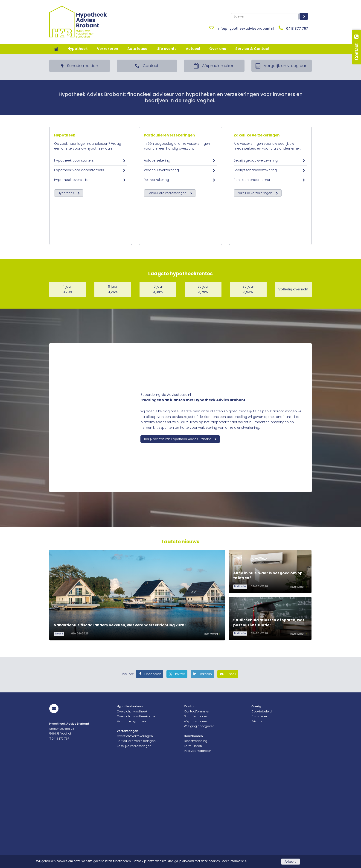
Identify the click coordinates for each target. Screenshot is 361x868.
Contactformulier (197, 808)
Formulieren (193, 842)
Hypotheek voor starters (74, 300)
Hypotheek (65, 275)
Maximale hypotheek (132, 817)
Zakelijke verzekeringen (257, 275)
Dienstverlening (196, 837)
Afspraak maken (196, 817)
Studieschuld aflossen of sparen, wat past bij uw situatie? (269, 719)
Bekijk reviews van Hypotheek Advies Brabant (177, 535)
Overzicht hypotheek (132, 808)
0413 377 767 (297, 29)
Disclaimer (259, 813)
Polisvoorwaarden (198, 847)
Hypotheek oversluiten (72, 319)
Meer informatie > (234, 861)
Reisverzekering (156, 319)
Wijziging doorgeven (199, 823)
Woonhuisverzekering (161, 310)
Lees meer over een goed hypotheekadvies (95, 115)
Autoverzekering (157, 300)
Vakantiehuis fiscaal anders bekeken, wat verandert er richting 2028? (120, 722)
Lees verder (211, 730)
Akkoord (290, 862)
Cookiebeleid (262, 808)
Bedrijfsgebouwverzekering (256, 300)
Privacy (257, 817)
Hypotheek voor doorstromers (79, 310)
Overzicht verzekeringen (135, 832)
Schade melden (196, 813)
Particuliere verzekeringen (169, 275)
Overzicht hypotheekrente (136, 813)
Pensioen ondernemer (252, 319)
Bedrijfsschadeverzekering (255, 310)
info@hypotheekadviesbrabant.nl (246, 29)
